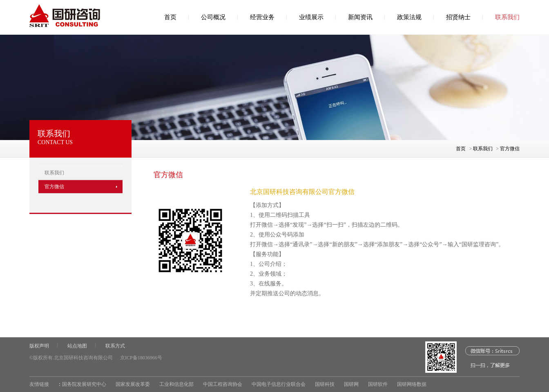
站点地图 (77, 346)
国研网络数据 (412, 384)
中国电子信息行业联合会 (279, 384)
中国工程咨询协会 (223, 384)
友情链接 (39, 384)
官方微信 (510, 149)
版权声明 (39, 346)
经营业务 (262, 17)
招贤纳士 (458, 17)
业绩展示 (311, 17)
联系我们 (507, 17)
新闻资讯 (360, 17)
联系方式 (115, 346)
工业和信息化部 (176, 384)
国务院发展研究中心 (84, 384)
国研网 (351, 384)
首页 (170, 17)
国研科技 (325, 384)
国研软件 (378, 384)
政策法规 (409, 17)
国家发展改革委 (133, 384)
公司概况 (213, 17)
